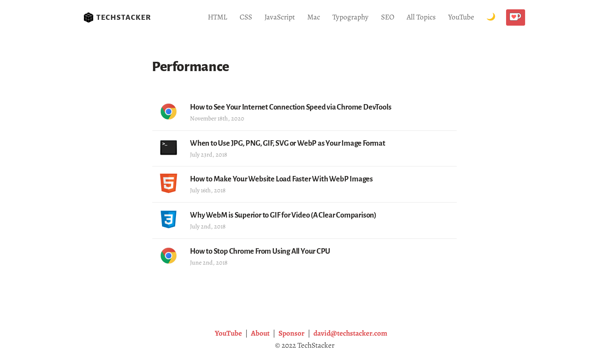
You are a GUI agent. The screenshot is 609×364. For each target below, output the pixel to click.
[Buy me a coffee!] (516, 17)
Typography (351, 17)
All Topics (421, 17)
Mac (314, 17)
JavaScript (280, 17)
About (260, 333)
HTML (217, 17)
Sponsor (291, 333)
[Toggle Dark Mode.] (491, 17)
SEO (388, 17)
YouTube (461, 17)
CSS (246, 17)
